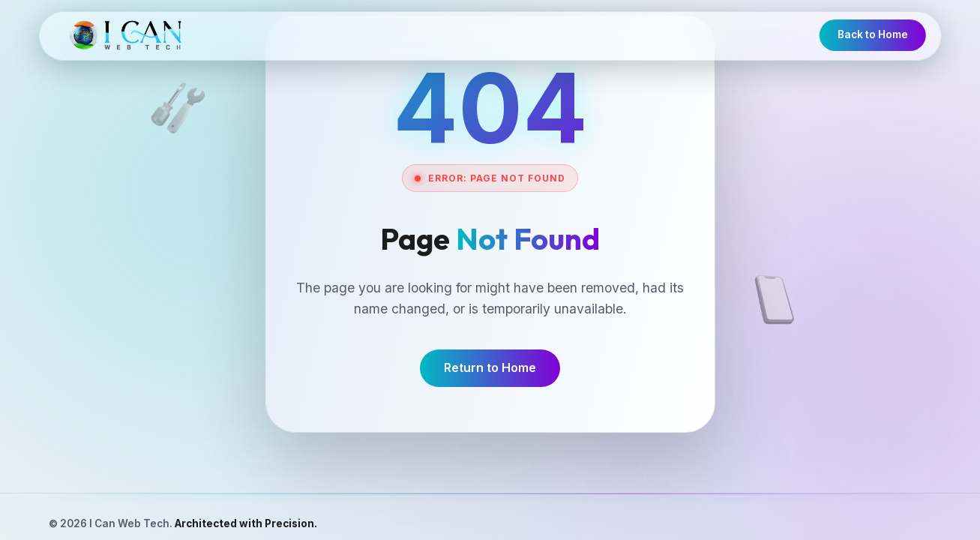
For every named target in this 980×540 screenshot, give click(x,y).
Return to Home (490, 367)
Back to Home (873, 34)
